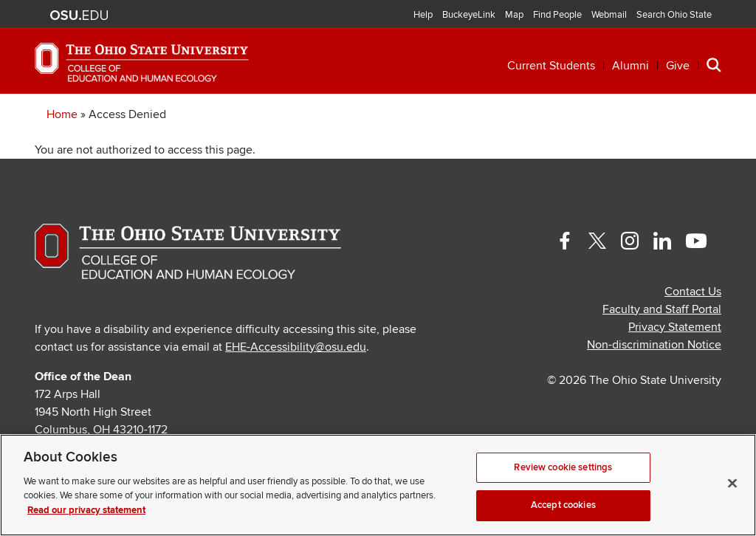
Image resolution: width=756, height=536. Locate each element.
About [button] (679, 116)
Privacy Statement (675, 371)
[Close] (732, 483)
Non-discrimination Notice (654, 388)
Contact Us (693, 335)
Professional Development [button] (274, 116)
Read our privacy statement (86, 510)
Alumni (630, 66)
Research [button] (452, 116)
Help (423, 15)
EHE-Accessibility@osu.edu (296, 391)
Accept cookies (563, 505)
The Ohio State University (79, 16)
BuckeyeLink (469, 15)
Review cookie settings (563, 467)
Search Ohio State (674, 15)
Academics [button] (93, 116)
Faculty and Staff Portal (662, 353)
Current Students (551, 66)
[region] (378, 485)
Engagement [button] (571, 116)
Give (678, 66)
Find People (557, 15)
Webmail (609, 15)
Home (62, 158)
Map (514, 15)
